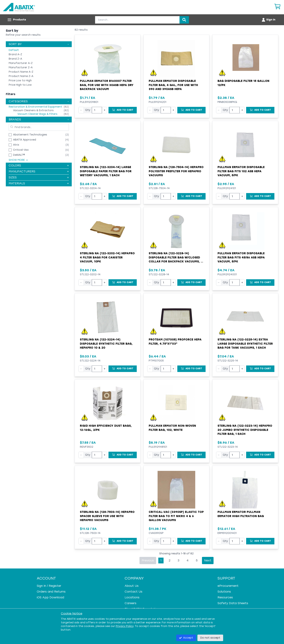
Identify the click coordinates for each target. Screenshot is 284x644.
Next (208, 560)
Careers (130, 603)
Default (14, 50)
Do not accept (210, 638)
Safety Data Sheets (233, 603)
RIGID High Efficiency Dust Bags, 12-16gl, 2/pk (106, 428)
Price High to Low (20, 85)
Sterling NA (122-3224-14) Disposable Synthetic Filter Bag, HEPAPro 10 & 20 (106, 344)
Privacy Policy (125, 626)
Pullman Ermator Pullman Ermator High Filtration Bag (241, 514)
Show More (19, 160)
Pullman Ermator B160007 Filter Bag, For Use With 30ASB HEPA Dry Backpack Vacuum (107, 85)
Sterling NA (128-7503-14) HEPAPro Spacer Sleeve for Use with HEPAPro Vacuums (107, 516)
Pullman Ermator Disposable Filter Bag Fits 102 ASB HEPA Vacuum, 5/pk (241, 171)
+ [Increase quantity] (105, 110)
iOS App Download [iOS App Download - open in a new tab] (50, 597)
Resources (225, 597)
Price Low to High (20, 80)
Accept (186, 638)
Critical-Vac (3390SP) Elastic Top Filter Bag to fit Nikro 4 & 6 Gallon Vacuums (176, 516)
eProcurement (228, 586)
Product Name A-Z (21, 72)
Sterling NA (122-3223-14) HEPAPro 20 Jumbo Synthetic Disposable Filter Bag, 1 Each (245, 430)
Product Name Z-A (21, 76)
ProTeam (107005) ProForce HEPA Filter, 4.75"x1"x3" (175, 342)
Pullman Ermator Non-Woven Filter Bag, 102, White (172, 428)
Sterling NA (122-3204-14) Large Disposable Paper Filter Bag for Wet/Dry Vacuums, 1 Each (106, 171)
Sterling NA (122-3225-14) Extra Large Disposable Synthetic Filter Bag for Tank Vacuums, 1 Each (245, 344)
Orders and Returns (51, 592)
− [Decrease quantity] (81, 110)
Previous (148, 560)
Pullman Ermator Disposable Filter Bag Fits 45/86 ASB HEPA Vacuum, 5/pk (241, 257)
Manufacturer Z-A (21, 67)
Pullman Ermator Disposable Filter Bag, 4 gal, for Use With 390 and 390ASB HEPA (173, 85)
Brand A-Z (15, 54)
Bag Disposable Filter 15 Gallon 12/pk (243, 83)
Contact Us (133, 592)
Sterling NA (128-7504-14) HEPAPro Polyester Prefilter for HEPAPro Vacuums (176, 171)
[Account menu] (268, 20)
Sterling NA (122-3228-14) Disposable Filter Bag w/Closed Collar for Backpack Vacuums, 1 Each (175, 258)
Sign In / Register (49, 586)
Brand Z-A (15, 59)
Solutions (224, 592)
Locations (132, 597)
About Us (132, 586)
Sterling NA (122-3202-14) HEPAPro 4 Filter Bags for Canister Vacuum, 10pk (107, 257)
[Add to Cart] (123, 110)
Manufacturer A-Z (21, 63)
